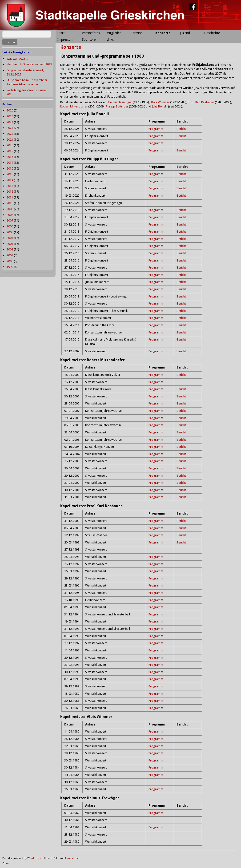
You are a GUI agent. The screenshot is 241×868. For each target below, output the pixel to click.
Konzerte (163, 33)
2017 (10, 163)
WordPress (34, 858)
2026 (10, 110)
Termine (137, 33)
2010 (10, 203)
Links (110, 40)
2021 (10, 140)
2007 (10, 220)
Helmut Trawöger (120, 102)
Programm (156, 129)
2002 (10, 249)
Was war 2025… (17, 59)
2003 (10, 244)
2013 (10, 186)
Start (61, 33)
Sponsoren (90, 40)
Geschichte (212, 33)
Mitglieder (114, 33)
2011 (10, 197)
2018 (10, 157)
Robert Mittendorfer (74, 106)
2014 (10, 180)
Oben (6, 863)
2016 (10, 168)
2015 (10, 174)
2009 (10, 209)
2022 (10, 134)
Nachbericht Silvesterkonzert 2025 (29, 64)
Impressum (65, 40)
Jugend (185, 33)
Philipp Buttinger (117, 106)
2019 (10, 151)
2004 (10, 238)
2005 (10, 232)
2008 (10, 215)
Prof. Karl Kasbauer (201, 102)
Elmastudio (72, 858)
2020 (10, 145)
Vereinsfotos (91, 33)
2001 (10, 255)
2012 (10, 192)
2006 (10, 226)
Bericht (181, 129)
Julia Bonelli (160, 106)
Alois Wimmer (160, 102)
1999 (10, 267)
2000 (10, 261)
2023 (10, 128)
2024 (10, 122)
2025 (10, 116)
